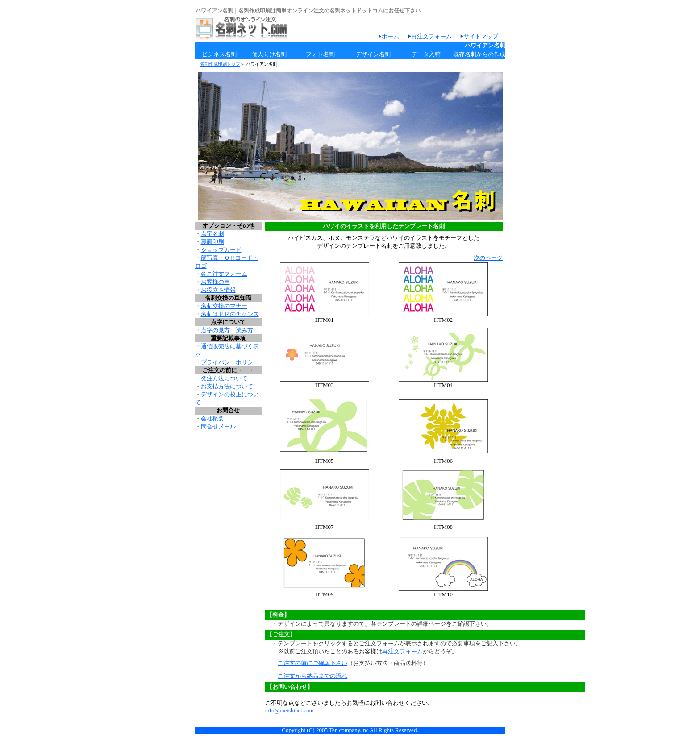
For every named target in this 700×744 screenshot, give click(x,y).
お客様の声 (215, 282)
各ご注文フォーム (224, 274)
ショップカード (221, 250)
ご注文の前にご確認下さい (312, 663)
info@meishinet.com (290, 710)
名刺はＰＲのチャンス (230, 314)
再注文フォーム (431, 36)
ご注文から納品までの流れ (312, 676)
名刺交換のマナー (224, 306)
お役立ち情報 (218, 290)
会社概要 (212, 418)
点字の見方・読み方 (227, 330)
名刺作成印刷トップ (220, 64)
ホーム (390, 36)
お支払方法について (227, 386)
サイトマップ (481, 36)
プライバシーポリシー (230, 362)
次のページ (488, 258)
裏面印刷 (212, 242)
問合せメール (218, 426)
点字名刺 (212, 234)
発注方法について (224, 378)
